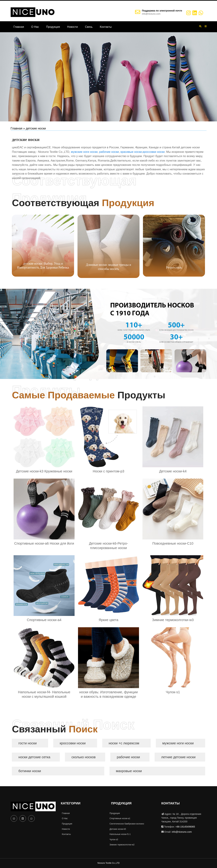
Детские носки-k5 (117, 829)
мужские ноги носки (84, 152)
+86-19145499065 (185, 827)
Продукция (53, 27)
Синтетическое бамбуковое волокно (126, 824)
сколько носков (84, 757)
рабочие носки (109, 152)
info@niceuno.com (151, 14)
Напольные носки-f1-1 (120, 834)
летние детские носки (178, 757)
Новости (73, 27)
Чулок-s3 (113, 840)
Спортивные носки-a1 (119, 818)
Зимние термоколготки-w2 (122, 845)
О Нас (35, 27)
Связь (89, 27)
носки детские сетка (34, 757)
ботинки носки (30, 771)
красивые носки (131, 152)
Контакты (106, 27)
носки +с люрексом (124, 743)
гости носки (27, 743)
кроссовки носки (154, 152)
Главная (19, 27)
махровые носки (129, 771)
